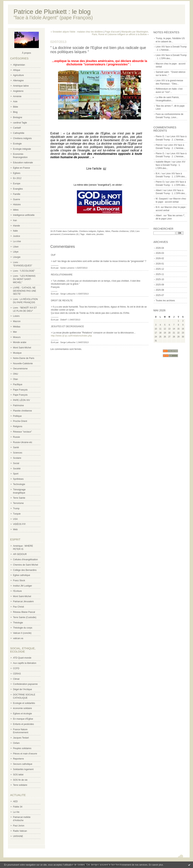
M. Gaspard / (162, 199)
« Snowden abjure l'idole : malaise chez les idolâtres (77, 32)
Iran (15, 220)
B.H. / (159, 174)
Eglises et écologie (22, 714)
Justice (16, 236)
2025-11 (160, 274)
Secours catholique (23, 764)
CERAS (17, 674)
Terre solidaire (20, 785)
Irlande (16, 226)
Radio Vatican (20, 831)
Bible (16, 107)
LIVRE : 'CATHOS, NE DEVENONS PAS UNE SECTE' (25, 291)
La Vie (16, 812)
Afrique (17, 70)
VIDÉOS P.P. (19, 524)
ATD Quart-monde (22, 658)
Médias (17, 327)
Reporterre (18, 759)
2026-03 (160, 253)
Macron (17, 321)
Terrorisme (18, 503)
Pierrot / (160, 145)
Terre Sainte (19, 498)
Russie (16, 437)
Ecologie (17, 144)
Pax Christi (18, 607)
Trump (16, 508)
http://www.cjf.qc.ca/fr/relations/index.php (71, 336)
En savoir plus (156, 865)
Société (17, 469)
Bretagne (18, 117)
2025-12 (160, 269)
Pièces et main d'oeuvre (25, 754)
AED (15, 801)
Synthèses (18, 479)
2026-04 (160, 248)
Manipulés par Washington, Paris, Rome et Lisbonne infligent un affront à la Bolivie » (120, 33)
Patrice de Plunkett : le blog (52, 12)
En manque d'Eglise (23, 719)
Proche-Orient (20, 421)
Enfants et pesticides (23, 724)
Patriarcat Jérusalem (23, 601)
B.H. (158, 207)
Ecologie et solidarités (24, 703)
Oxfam (16, 743)
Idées (16, 210)
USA (15, 519)
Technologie (19, 484)
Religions (18, 426)
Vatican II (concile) (22, 633)
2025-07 (160, 295)
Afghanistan (19, 65)
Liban (16, 247)
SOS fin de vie (20, 780)
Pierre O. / (161, 136)
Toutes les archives (165, 301)
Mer (15, 332)
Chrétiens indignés (22, 138)
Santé (16, 447)
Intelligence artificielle (24, 215)
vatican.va (18, 638)
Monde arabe (20, 342)
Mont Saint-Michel (22, 348)
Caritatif (17, 128)
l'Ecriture (17, 591)
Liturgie (17, 257)
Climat (16, 679)
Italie (15, 231)
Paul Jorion (19, 826)
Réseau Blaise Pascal (24, 612)
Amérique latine (21, 86)
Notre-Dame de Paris (24, 358)
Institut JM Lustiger (23, 586)
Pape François (20, 390)
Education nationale (23, 163)
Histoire (17, 205)
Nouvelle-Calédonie (23, 363)
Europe (17, 184)
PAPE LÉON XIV (21, 400)
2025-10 (160, 279)
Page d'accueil (112, 32)
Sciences (18, 453)
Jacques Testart (21, 738)
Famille (17, 194)
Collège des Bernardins (25, 570)
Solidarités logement (23, 769)
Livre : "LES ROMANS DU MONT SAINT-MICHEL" (24, 279)
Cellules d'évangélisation (25, 560)
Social (16, 463)
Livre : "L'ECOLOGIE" (24, 271)
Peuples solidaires (22, 748)
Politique (17, 416)
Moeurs (17, 337)
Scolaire (17, 458)
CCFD (16, 668)
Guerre (16, 199)
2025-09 (160, 285)
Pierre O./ (160, 182)
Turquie (17, 514)
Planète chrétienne (22, 411)
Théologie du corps (23, 628)
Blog (15, 112)
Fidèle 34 (18, 807)
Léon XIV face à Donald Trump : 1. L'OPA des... (170, 165)
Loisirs (16, 316)
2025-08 (160, 290)
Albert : (159, 215)
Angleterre (18, 91)
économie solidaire (22, 708)
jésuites (100, 234)
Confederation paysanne (25, 684)
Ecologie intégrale (22, 149)
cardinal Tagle (20, 123)
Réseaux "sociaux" (22, 432)
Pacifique (18, 384)
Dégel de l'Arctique (22, 689)
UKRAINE (18, 836)
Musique (17, 353)
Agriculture (18, 75)
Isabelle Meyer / (164, 162)
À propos (26, 53)
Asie (15, 102)
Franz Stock (19, 580)
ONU (16, 374)
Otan (15, 379)
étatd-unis (91, 234)
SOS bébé (18, 775)
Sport (16, 474)
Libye (16, 252)
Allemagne (18, 81)
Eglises (17, 173)
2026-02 (160, 258)
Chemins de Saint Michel (26, 565)
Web (15, 529)
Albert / (159, 190)
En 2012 (17, 178)
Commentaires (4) (70, 234)
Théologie (18, 623)
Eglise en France (21, 168)
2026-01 (160, 264)
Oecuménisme (20, 369)
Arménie (17, 96)
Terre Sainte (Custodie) (25, 617)
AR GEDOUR (20, 554)
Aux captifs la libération (25, 663)
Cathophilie (19, 133)
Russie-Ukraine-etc (23, 442)
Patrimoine (18, 405)
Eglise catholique (22, 575)
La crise (17, 241)
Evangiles (18, 189)
